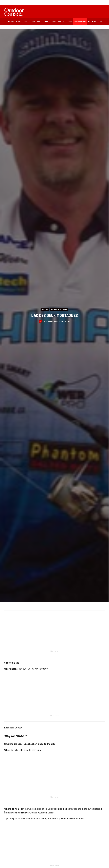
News (39, 21)
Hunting (19, 21)
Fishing (11, 21)
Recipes (46, 21)
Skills (27, 21)
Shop (70, 21)
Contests (62, 21)
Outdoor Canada (51, 321)
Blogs (54, 21)
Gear (33, 21)
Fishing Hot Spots (59, 309)
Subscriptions (80, 21)
